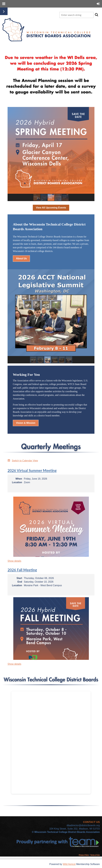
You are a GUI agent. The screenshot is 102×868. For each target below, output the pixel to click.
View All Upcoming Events (51, 208)
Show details (14, 561)
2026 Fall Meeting (22, 570)
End (20, 582)
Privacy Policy (84, 855)
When (19, 479)
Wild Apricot (69, 864)
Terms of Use (95, 855)
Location (17, 482)
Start (19, 578)
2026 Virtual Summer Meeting (32, 470)
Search (96, 15)
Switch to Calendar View (25, 461)
